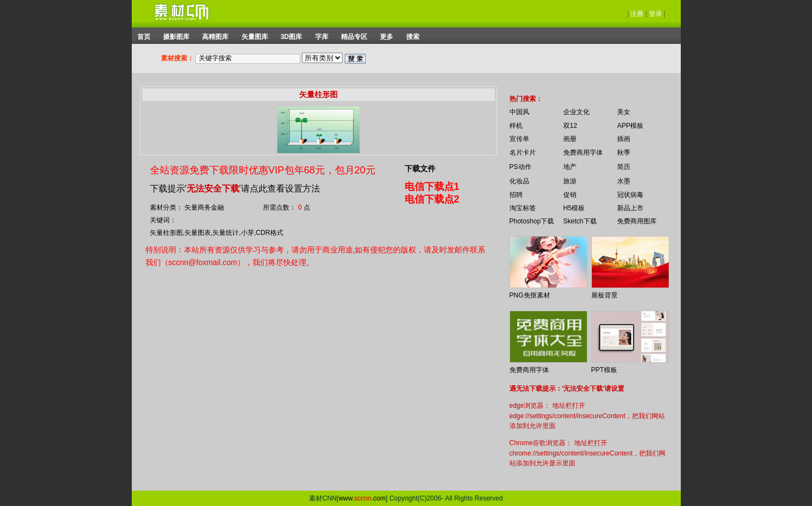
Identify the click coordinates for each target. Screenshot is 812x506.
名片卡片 (523, 153)
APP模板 (630, 126)
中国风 (519, 112)
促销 (570, 195)
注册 (637, 14)
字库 (322, 37)
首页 (144, 37)
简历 (624, 167)
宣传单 (519, 139)
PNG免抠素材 (530, 295)
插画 (624, 139)
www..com (362, 498)
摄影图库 (176, 37)
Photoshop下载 (532, 221)
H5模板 (574, 208)
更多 (387, 37)
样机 (516, 126)
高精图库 (215, 37)
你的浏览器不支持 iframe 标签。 (502, 89)
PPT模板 (604, 370)
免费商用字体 (583, 153)
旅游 (570, 181)
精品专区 (354, 37)
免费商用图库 (637, 221)
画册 (570, 139)
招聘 (516, 195)
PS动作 (520, 167)
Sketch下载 (580, 221)
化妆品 (519, 181)
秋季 (624, 153)
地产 (570, 167)
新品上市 (630, 208)
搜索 (413, 37)
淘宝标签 (523, 208)
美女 (624, 112)
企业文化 (576, 112)
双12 (570, 126)
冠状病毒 (630, 195)
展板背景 (604, 295)
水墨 (624, 181)
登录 (656, 14)
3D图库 (291, 37)
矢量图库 (255, 37)
